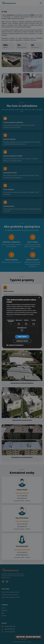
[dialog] (22, 322)
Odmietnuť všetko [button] (22, 341)
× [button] (39, 298)
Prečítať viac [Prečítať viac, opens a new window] (10, 316)
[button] (15, 345)
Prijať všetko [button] (22, 337)
